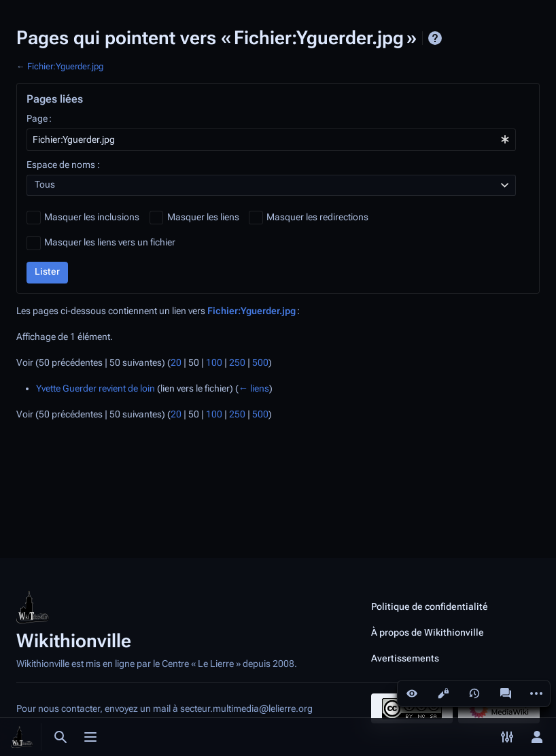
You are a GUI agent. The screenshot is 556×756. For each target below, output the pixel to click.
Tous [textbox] (45, 185)
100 (214, 363)
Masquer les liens (203, 217)
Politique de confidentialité (430, 606)
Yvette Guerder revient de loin (95, 389)
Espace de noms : (63, 165)
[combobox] (271, 140)
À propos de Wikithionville (428, 632)
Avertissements (405, 658)
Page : (39, 119)
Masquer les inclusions (92, 217)
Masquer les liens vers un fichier (110, 242)
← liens (254, 389)
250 (237, 363)
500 (260, 363)
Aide (435, 38)
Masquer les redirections (317, 217)
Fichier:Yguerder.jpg (65, 66)
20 (176, 363)
